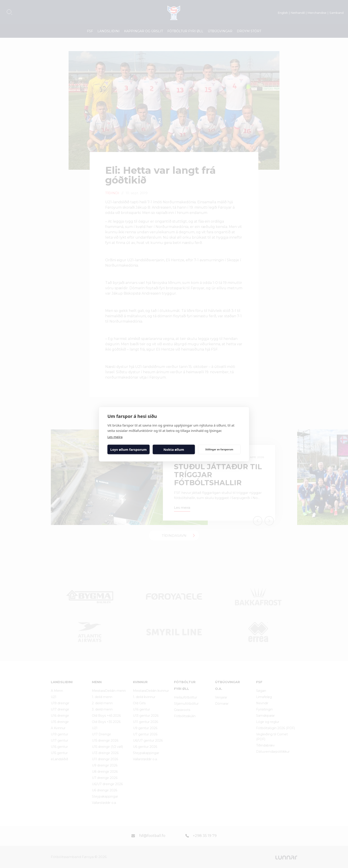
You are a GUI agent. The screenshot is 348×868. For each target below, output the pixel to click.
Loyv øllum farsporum (129, 449)
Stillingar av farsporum (219, 449)
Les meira (115, 437)
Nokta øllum (174, 449)
